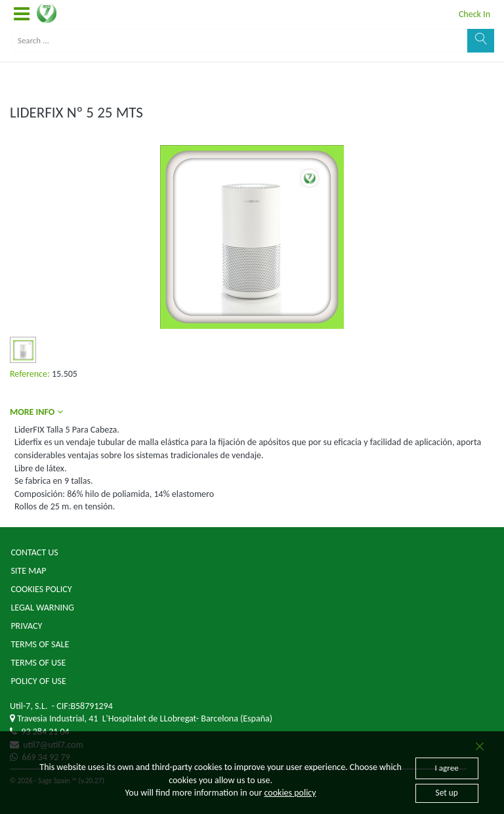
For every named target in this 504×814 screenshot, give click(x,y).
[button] (22, 14)
